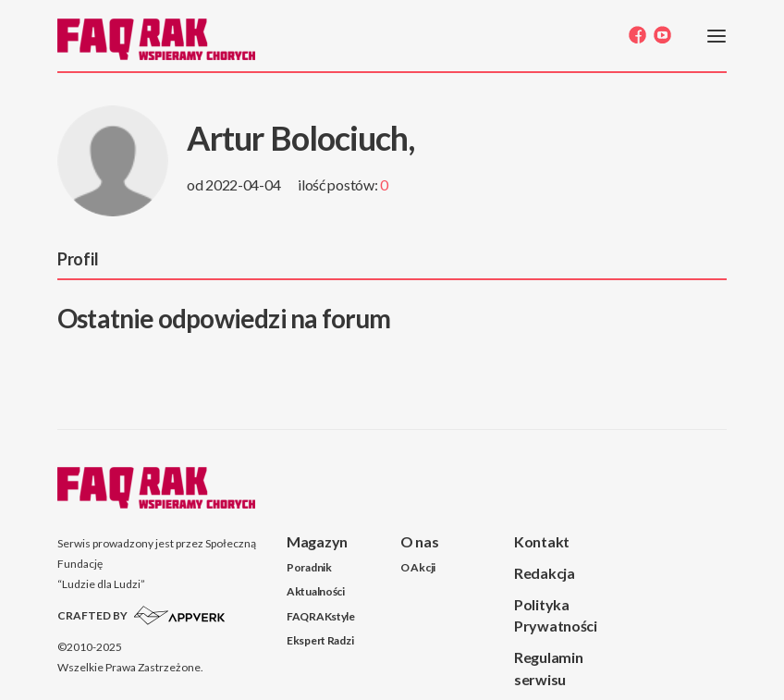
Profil (78, 259)
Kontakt (542, 541)
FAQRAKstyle (321, 616)
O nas (420, 541)
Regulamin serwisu (548, 668)
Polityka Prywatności (556, 615)
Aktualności (316, 591)
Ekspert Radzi (320, 640)
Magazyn (317, 541)
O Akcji (418, 567)
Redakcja (545, 573)
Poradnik (309, 567)
